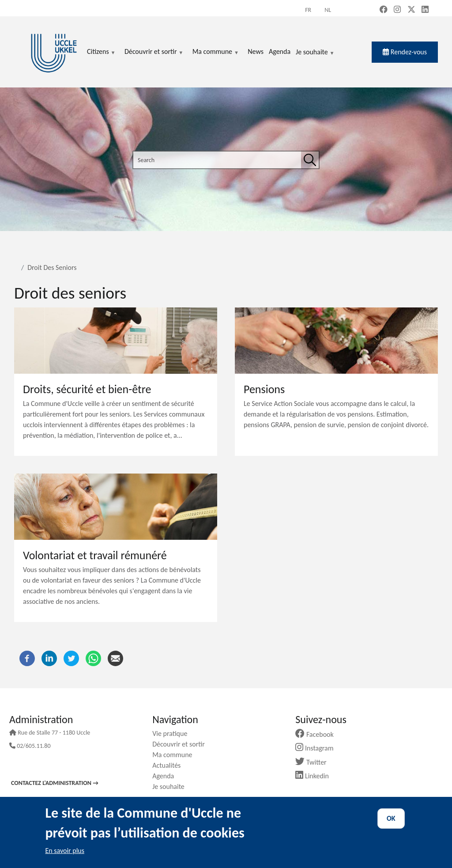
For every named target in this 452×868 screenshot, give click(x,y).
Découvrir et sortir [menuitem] (154, 52)
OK (391, 818)
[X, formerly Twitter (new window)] (411, 10)
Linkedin (315, 776)
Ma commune (175, 755)
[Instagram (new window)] (397, 10)
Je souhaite (315, 53)
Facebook (318, 734)
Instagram (318, 748)
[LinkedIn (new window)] (425, 10)
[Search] (310, 160)
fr (308, 10)
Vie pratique (173, 733)
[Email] (115, 658)
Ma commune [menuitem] (216, 52)
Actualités (170, 765)
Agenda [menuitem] (280, 51)
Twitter (314, 762)
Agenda (166, 776)
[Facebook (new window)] (384, 10)
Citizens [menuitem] (101, 52)
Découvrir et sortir (182, 744)
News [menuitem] (256, 51)
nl (328, 10)
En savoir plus (65, 851)
